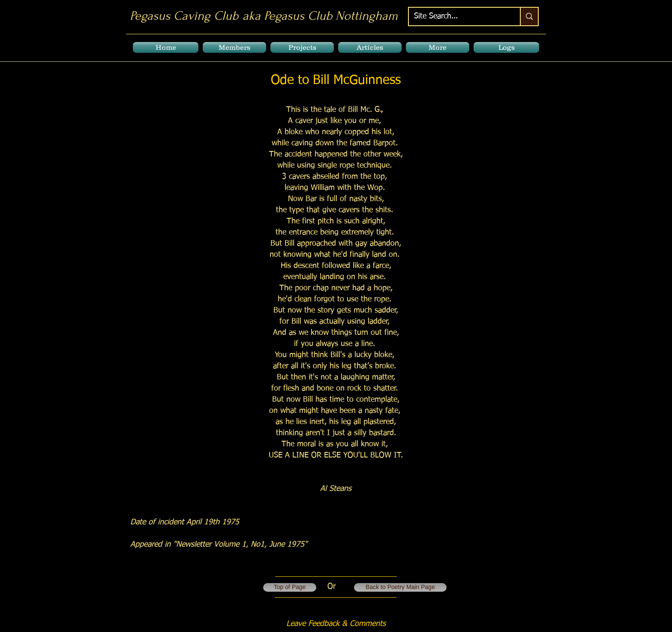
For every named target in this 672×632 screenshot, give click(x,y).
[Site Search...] (458, 17)
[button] (234, 47)
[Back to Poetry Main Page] (400, 587)
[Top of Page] (290, 587)
